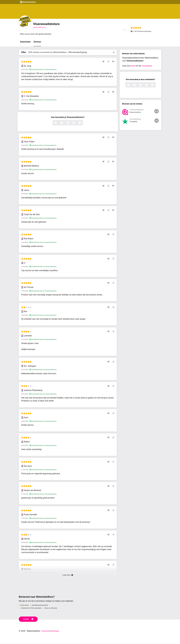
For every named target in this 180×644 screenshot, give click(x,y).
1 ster (58, 123)
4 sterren (76, 123)
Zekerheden (25, 42)
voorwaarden (148, 66)
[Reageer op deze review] (105, 62)
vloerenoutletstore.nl (39, 27)
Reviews (37, 42)
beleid (133, 66)
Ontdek (29, 619)
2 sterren (64, 123)
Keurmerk (46, 631)
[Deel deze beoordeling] (109, 62)
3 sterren (70, 123)
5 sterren (82, 123)
